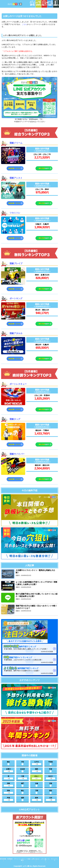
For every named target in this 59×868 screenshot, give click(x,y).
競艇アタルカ (16, 333)
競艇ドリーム (16, 143)
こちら (24, 24)
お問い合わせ (35, 859)
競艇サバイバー (17, 454)
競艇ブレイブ (16, 263)
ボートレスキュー (18, 384)
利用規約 (10, 859)
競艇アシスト (16, 178)
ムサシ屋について (45, 860)
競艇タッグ (15, 419)
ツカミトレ (15, 213)
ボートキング (16, 298)
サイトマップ (55, 860)
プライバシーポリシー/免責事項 (22, 860)
